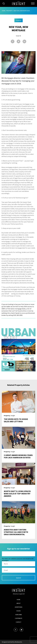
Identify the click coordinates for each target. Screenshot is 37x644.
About (18, 603)
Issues (19, 611)
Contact (18, 622)
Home (4, 11)
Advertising (19, 607)
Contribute (19, 618)
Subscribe (19, 615)
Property (10, 11)
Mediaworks (18, 642)
